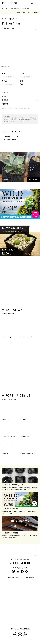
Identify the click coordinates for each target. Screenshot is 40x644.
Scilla (29, 12)
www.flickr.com (6, 66)
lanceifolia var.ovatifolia (28, 454)
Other (24, 12)
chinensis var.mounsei (8, 436)
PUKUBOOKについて (13, 578)
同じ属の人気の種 (10, 139)
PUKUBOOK (10, 3)
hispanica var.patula (26, 337)
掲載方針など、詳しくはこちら (18, 122)
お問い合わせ (29, 578)
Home (19, 12)
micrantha (5, 419)
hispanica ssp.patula (8, 337)
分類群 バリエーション (12, 136)
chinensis (23, 419)
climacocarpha (25, 436)
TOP (36, 552)
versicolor (5, 454)
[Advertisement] (20, 283)
